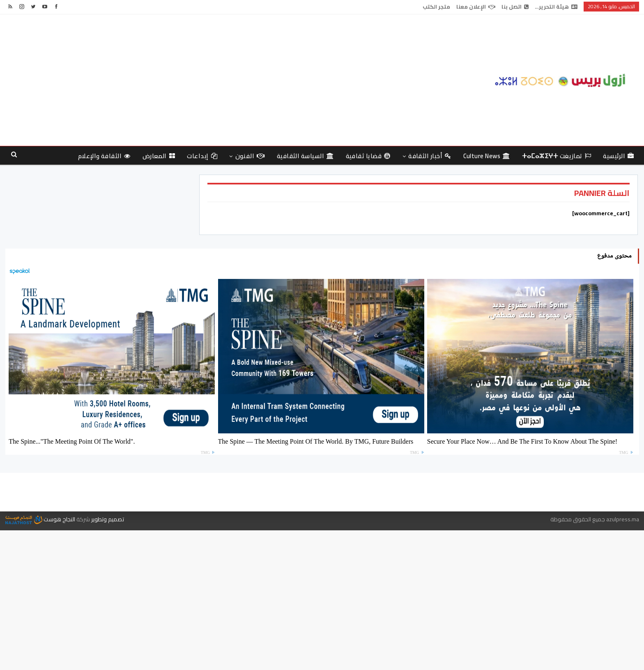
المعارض (159, 156)
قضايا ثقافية (368, 156)
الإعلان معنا (476, 7)
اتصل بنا (515, 7)
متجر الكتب (436, 7)
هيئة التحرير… (556, 7)
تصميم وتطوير (108, 519)
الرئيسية (618, 156)
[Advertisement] (215, 80)
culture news (487, 156)
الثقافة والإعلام (104, 156)
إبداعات (202, 156)
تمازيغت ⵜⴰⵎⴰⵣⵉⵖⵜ (557, 156)
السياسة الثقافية (305, 156)
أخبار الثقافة (430, 156)
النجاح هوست (40, 519)
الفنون (250, 156)
